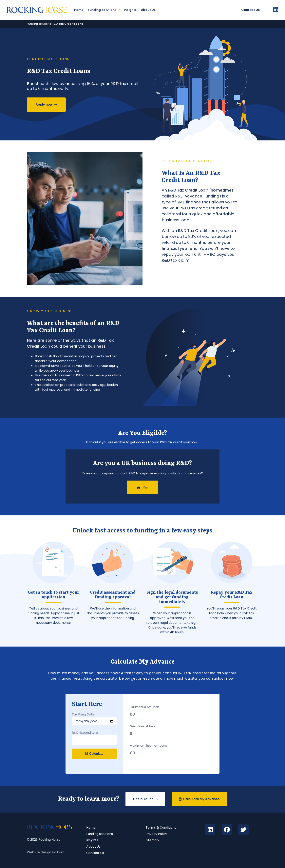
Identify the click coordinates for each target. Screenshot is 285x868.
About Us (148, 10)
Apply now (46, 104)
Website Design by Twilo (46, 852)
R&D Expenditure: (85, 733)
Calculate (94, 754)
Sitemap (152, 840)
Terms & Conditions (161, 827)
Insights (130, 10)
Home (79, 10)
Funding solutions (102, 10)
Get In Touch (145, 799)
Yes (142, 487)
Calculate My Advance (199, 799)
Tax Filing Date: (83, 714)
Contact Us (250, 10)
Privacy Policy (156, 834)
